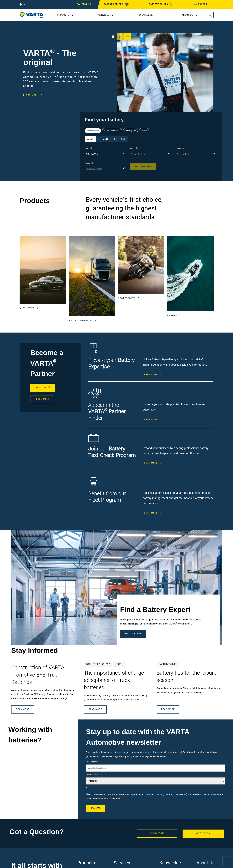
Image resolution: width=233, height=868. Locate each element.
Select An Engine (94, 169)
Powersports (130, 131)
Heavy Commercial (112, 131)
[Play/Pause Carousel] (113, 37)
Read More (23, 709)
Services (104, 15)
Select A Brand (138, 154)
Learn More (31, 95)
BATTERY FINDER (162, 4)
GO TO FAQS (203, 833)
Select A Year (92, 154)
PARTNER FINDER (117, 4)
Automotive (27, 308)
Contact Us (157, 833)
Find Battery (143, 167)
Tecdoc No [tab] (104, 139)
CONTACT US (84, 4)
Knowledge (146, 15)
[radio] (155, 797)
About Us (187, 15)
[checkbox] (155, 797)
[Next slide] (127, 37)
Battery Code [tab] (120, 139)
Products (63, 15)
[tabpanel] (151, 159)
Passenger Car (93, 131)
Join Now (41, 388)
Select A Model (184, 154)
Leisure (144, 131)
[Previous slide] (120, 37)
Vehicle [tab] (91, 139)
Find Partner (133, 634)
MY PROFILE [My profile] (203, 4)
